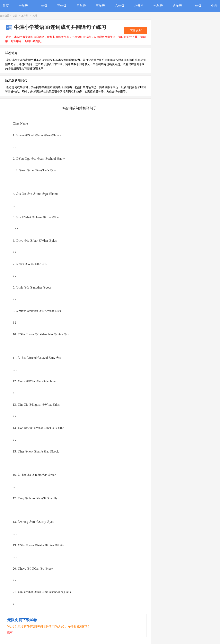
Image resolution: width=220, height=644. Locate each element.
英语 (35, 16)
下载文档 (135, 31)
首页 (6, 6)
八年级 (177, 6)
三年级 (62, 6)
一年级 (23, 6)
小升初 (139, 6)
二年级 (43, 6)
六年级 (120, 6)
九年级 (197, 6)
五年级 (100, 6)
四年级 (81, 6)
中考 (214, 6)
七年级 (158, 6)
